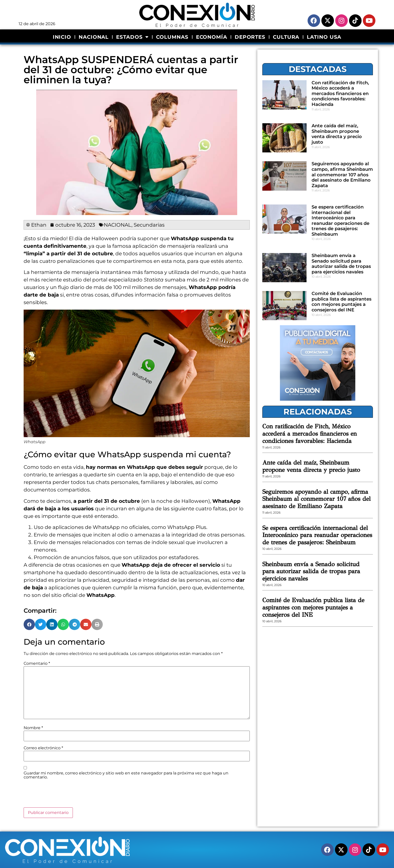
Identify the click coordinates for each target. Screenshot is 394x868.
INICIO (62, 37)
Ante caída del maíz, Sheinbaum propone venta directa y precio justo (337, 134)
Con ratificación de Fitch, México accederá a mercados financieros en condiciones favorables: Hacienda (340, 94)
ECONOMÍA (212, 37)
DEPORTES (250, 37)
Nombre (33, 728)
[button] (29, 624)
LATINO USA (324, 37)
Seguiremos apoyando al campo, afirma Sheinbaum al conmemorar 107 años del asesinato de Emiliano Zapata (342, 175)
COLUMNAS (172, 37)
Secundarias (149, 225)
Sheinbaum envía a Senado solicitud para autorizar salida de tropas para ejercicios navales (341, 264)
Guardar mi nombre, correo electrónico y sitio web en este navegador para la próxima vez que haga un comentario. (126, 775)
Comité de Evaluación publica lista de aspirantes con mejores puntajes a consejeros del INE (341, 302)
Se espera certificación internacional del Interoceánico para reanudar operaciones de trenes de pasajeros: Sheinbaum (340, 221)
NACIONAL (94, 37)
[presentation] (62, 795)
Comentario (37, 664)
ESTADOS (132, 37)
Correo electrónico (43, 748)
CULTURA (286, 37)
